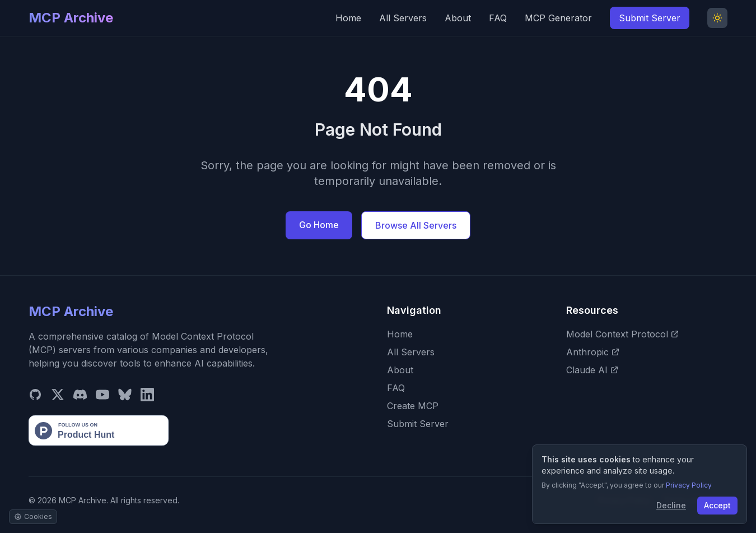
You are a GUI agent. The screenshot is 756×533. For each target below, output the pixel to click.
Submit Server (650, 18)
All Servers (403, 18)
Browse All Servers (416, 225)
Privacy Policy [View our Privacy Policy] (689, 485)
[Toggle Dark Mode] (717, 18)
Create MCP (413, 406)
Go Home (319, 225)
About (458, 18)
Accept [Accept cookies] (717, 505)
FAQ (498, 18)
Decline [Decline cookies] (671, 505)
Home (348, 18)
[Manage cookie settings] (33, 517)
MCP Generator (558, 18)
